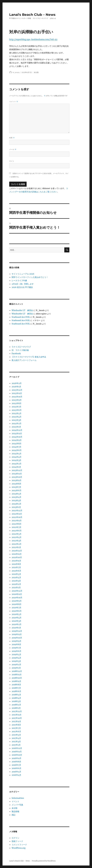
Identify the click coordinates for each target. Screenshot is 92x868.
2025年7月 (16, 407)
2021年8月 (16, 564)
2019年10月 (17, 638)
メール (13, 149)
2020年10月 (17, 598)
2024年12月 (17, 430)
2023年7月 (16, 487)
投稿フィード (17, 841)
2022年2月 (17, 544)
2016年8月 (16, 762)
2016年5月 (16, 772)
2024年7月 (16, 447)
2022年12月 (17, 510)
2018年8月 (16, 685)
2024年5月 (17, 454)
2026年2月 (17, 383)
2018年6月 (16, 691)
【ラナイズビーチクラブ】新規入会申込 (29, 357)
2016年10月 (17, 755)
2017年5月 (16, 735)
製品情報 (15, 811)
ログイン (15, 838)
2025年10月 (17, 397)
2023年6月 (17, 490)
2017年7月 (16, 728)
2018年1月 (16, 708)
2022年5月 (17, 534)
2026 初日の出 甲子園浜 (22, 287)
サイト (12, 161)
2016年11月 (17, 752)
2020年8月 (17, 604)
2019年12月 (17, 631)
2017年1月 (16, 745)
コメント (14, 102)
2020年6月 (17, 611)
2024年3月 (16, 460)
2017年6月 (16, 731)
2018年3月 (16, 701)
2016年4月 (16, 775)
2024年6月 (17, 450)
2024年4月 (17, 457)
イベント (15, 801)
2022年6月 (17, 531)
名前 (12, 138)
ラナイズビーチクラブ (21, 347)
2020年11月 (17, 594)
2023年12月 (17, 470)
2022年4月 (17, 537)
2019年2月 (16, 664)
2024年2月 (17, 464)
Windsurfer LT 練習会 (22, 310)
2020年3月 (16, 621)
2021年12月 (17, 551)
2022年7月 (16, 527)
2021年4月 (16, 577)
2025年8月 (17, 403)
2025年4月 (17, 417)
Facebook (16, 353)
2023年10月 (17, 477)
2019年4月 (16, 658)
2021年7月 (16, 567)
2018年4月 (16, 698)
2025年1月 (16, 427)
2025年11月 (17, 393)
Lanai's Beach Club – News (32, 15)
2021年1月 (16, 587)
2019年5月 (16, 654)
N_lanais (16, 72)
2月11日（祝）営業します (23, 284)
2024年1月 (16, 467)
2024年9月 (17, 440)
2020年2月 (17, 624)
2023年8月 (16, 484)
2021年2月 (16, 584)
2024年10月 (17, 437)
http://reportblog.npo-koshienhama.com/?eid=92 (33, 39)
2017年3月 (16, 741)
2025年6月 (17, 410)
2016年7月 (16, 765)
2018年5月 (16, 695)
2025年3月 (16, 420)
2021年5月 (16, 574)
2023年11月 (17, 474)
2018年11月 (17, 675)
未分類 (36, 72)
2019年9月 (16, 641)
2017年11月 (17, 715)
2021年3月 (16, 581)
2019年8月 (16, 644)
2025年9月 (17, 400)
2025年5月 (17, 413)
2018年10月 (17, 678)
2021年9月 (16, 561)
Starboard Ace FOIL (21, 317)
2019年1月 (16, 668)
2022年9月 (17, 521)
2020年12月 (17, 591)
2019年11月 (17, 634)
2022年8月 (17, 524)
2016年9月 (16, 758)
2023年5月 (16, 494)
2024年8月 (17, 444)
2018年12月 (17, 671)
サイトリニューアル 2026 (23, 274)
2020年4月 (17, 618)
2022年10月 (17, 517)
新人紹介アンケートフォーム (24, 360)
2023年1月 (16, 507)
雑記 (14, 815)
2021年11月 (17, 554)
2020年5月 (17, 614)
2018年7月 (16, 688)
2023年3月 (16, 500)
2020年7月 (16, 608)
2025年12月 (17, 390)
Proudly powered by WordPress (44, 861)
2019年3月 (16, 661)
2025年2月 (17, 423)
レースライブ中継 (19, 281)
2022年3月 (16, 541)
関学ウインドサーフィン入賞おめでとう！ (30, 277)
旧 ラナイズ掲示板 (20, 350)
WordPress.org (19, 848)
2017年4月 (16, 738)
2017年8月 (16, 725)
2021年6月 (16, 571)
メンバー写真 (17, 805)
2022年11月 (17, 514)
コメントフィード (19, 845)
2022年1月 (16, 547)
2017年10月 (17, 718)
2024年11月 (17, 433)
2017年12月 (17, 711)
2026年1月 (16, 387)
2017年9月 (16, 721)
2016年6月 (16, 768)
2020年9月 (17, 601)
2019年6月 (16, 651)
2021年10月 (17, 557)
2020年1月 (16, 628)
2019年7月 (16, 648)
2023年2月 (16, 504)
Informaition (18, 798)
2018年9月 (16, 681)
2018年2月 (16, 705)
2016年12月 (17, 748)
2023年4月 (16, 497)
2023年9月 (17, 480)
